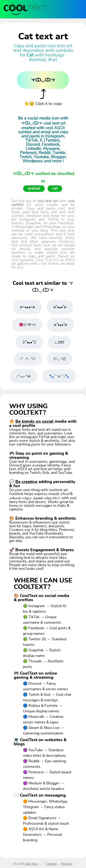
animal (34, 189)
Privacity (67, 864)
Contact (51, 864)
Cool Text (31, 864)
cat (55, 189)
